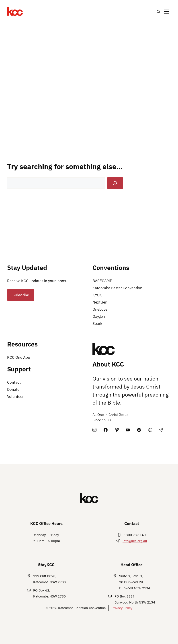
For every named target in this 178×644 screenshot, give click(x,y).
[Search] (115, 183)
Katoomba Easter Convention (117, 288)
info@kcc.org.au (135, 541)
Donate (13, 389)
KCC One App (19, 357)
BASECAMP (102, 281)
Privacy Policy (122, 608)
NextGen (100, 302)
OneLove (100, 309)
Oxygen (99, 316)
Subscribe (21, 295)
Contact (14, 382)
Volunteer (15, 397)
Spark (97, 324)
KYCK (97, 295)
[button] (159, 12)
